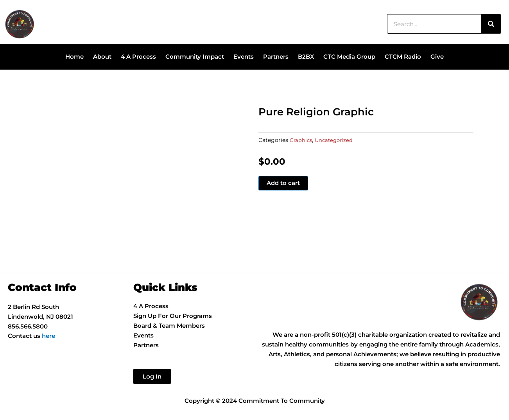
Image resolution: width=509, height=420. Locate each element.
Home (74, 57)
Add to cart (283, 183)
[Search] (491, 24)
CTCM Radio (403, 57)
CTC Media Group (349, 57)
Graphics (302, 140)
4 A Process (138, 57)
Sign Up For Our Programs (173, 316)
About (102, 57)
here (48, 336)
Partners (276, 57)
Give (437, 57)
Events (244, 57)
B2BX (306, 57)
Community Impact (195, 57)
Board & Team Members (169, 326)
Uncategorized (336, 140)
